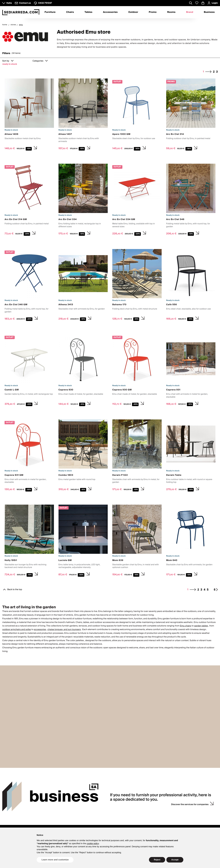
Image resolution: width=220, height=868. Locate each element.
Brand (190, 12)
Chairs (70, 12)
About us (50, 803)
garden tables (201, 626)
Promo (153, 12)
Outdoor (133, 12)
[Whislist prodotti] (197, 3)
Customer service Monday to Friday (19, 803)
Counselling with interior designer (149, 803)
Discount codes (184, 810)
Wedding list (139, 807)
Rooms (171, 12)
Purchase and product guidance (105, 803)
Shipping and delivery (100, 814)
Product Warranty (98, 807)
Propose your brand (55, 814)
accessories (40, 630)
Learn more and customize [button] (55, 860)
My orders (182, 807)
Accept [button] (175, 860)
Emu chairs (186, 626)
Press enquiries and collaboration (62, 810)
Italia (9, 3)
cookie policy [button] (93, 843)
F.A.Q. (92, 817)
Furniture (50, 12)
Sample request (141, 810)
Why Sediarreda (53, 807)
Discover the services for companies (190, 759)
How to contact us (11, 810)
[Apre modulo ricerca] (191, 3)
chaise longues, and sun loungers (64, 630)
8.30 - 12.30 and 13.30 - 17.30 (16, 807)
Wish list (181, 814)
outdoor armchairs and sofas (17, 630)
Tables (88, 12)
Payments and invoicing (101, 810)
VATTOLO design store (13, 814)
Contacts (9, 799)
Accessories (110, 12)
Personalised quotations (145, 814)
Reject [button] (157, 860)
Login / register (184, 803)
